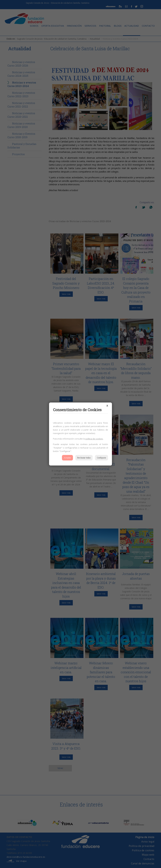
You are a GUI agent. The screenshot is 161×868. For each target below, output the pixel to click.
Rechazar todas (84, 458)
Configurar (101, 458)
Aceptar (67, 458)
